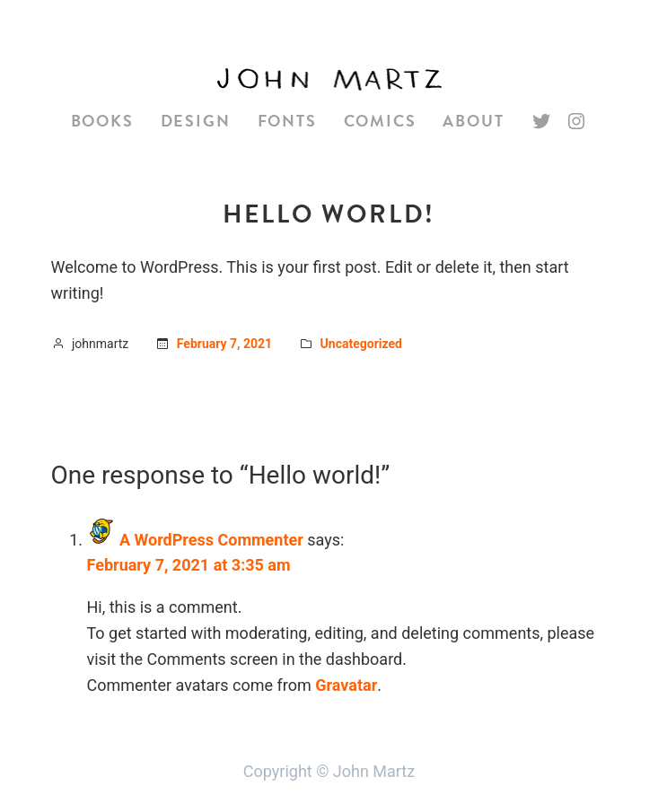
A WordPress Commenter (211, 540)
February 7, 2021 (224, 344)
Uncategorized (361, 344)
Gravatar (346, 685)
